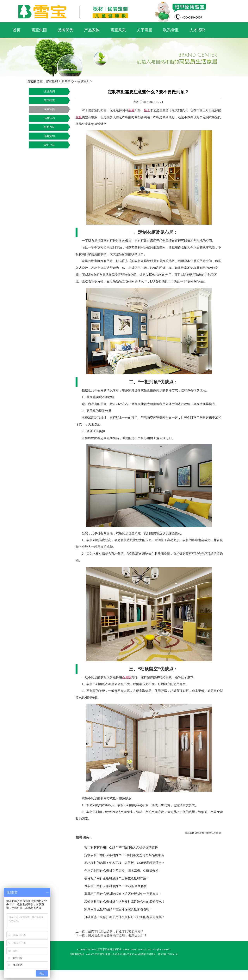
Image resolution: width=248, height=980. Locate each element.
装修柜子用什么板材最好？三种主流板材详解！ (117, 878)
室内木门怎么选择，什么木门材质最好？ (116, 931)
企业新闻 (49, 91)
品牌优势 (65, 30)
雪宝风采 (118, 30)
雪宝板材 (52, 81)
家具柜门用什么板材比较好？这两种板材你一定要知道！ (123, 894)
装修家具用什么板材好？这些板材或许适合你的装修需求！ (125, 902)
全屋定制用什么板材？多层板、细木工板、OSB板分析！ (123, 871)
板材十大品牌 (112, 954)
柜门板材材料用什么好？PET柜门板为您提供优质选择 (121, 847)
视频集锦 (49, 136)
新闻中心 (68, 81)
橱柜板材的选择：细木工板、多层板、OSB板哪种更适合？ (124, 863)
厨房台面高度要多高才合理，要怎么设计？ (117, 935)
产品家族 (92, 30)
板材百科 (49, 127)
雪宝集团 (39, 30)
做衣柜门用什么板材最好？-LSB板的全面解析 (116, 886)
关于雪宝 (145, 30)
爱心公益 (49, 145)
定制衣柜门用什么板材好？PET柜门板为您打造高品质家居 (124, 855)
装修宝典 (83, 81)
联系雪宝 (171, 30)
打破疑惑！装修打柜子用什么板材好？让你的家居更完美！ (125, 917)
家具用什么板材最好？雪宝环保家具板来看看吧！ (118, 909)
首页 (17, 30)
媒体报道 (49, 100)
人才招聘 (197, 30)
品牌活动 (49, 118)
